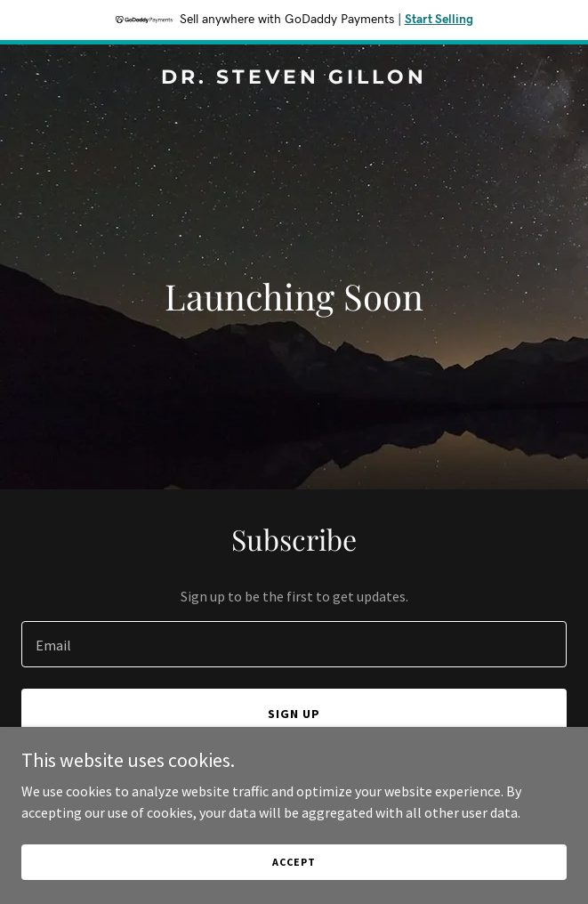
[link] (294, 78)
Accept (294, 862)
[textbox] (294, 644)
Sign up (294, 714)
